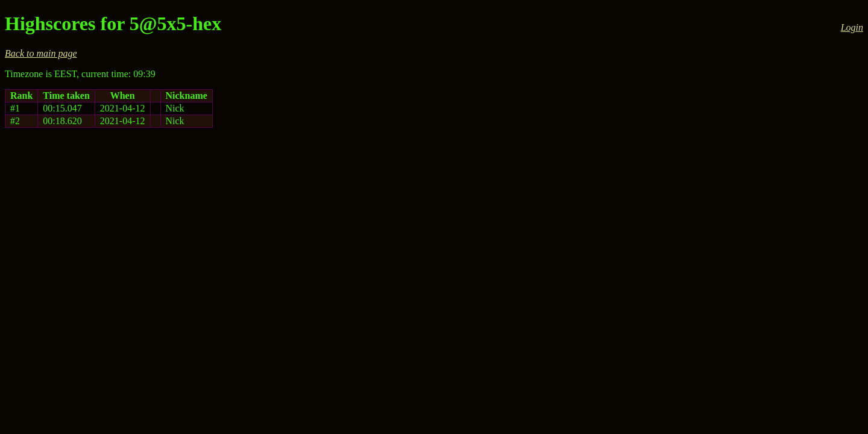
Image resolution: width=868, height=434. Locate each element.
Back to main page (41, 53)
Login (852, 27)
